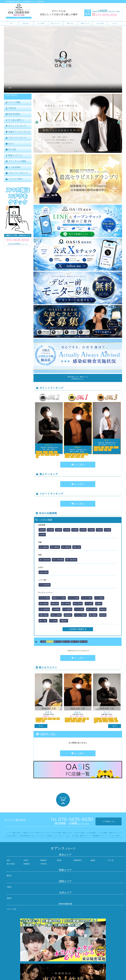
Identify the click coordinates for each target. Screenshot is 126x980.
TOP (11, 23)
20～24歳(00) (44, 547)
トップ (8, 833)
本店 (8, 860)
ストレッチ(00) (73, 598)
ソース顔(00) (67, 609)
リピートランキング (16, 138)
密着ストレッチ (29, 833)
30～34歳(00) (66, 547)
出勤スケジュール (85, 23)
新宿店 (59, 860)
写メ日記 (11, 150)
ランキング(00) (44, 598)
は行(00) (83, 530)
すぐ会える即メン (15, 120)
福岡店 (9, 898)
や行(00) (99, 530)
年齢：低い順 (83, 642)
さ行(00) (59, 530)
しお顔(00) (56, 609)
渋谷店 (26, 860)
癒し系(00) (93, 615)
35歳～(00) (77, 547)
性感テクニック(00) (59, 598)
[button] (75, 151)
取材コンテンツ (14, 155)
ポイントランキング (16, 126)
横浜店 (9, 876)
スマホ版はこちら (109, 821)
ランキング (115, 23)
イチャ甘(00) (99, 598)
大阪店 (9, 887)
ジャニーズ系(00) (80, 615)
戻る (41, 726)
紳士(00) (103, 615)
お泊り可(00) (44, 572)
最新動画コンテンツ (100, 836)
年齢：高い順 (75, 642)
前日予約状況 (13, 114)
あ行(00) (42, 530)
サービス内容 (41, 23)
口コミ (10, 144)
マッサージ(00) (87, 598)
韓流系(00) (68, 615)
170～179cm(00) (58, 560)
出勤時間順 (50, 642)
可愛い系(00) (44, 615)
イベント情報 (13, 102)
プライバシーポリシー (17, 173)
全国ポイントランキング (18, 132)
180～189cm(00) (71, 560)
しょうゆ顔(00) (44, 609)
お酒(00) (99, 604)
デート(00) (89, 604)
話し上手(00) (66, 604)
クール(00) (53, 621)
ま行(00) (91, 530)
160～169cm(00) (45, 560)
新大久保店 (11, 864)
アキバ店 (110, 860)
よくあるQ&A (13, 167)
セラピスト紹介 (100, 23)
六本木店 (43, 864)
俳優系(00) (64, 621)
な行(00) (75, 530)
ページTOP (63, 801)
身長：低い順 (66, 642)
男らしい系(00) (56, 615)
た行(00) (67, 530)
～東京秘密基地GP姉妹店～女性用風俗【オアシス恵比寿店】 (24, 2)
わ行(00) (42, 535)
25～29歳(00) (55, 547)
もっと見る (78, 465)
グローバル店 (12, 909)
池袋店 (93, 860)
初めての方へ (26, 23)
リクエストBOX (14, 179)
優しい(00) (43, 621)
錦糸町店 (27, 864)
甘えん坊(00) (44, 604)
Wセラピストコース (56, 23)
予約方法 (11, 108)
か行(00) (50, 530)
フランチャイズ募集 (16, 161)
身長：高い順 (58, 642)
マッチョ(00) (79, 609)
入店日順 (43, 642)
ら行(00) (107, 530)
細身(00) (103, 609)
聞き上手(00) (78, 604)
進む (115, 726)
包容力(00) (55, 604)
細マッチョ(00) (92, 609)
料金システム (70, 23)
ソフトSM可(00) (45, 585)
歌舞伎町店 (78, 860)
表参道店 (43, 860)
